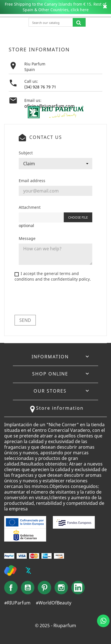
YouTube (28, 588)
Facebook (11, 588)
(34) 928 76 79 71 (40, 87)
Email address (32, 181)
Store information (60, 408)
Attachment (30, 207)
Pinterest (44, 588)
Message (27, 238)
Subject (26, 153)
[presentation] (57, 300)
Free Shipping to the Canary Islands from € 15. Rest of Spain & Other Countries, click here (55, 7)
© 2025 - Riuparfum (55, 625)
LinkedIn (78, 588)
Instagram (61, 588)
